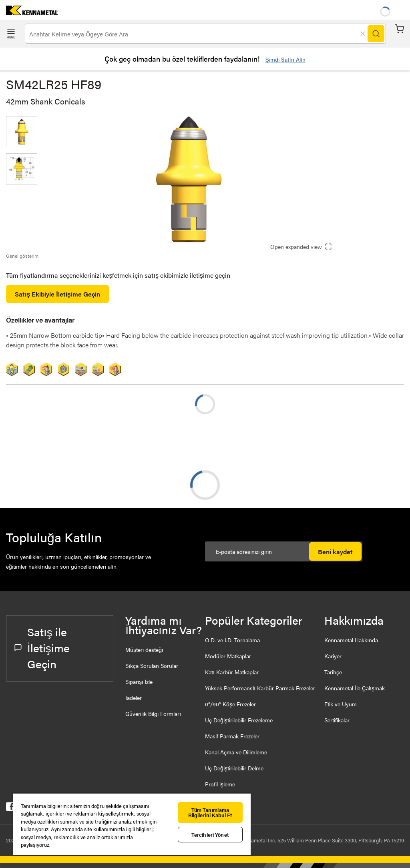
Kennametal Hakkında (351, 640)
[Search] (376, 34)
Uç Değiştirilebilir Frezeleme (239, 720)
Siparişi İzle (139, 682)
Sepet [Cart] (399, 29)
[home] (29, 13)
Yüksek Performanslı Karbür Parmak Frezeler (260, 688)
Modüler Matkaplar (228, 656)
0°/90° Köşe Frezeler (230, 704)
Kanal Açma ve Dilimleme (236, 752)
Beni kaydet (335, 552)
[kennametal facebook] (10, 808)
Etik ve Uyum (341, 704)
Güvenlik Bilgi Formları (153, 714)
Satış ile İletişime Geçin (42, 647)
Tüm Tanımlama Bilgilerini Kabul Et (210, 812)
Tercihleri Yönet (210, 835)
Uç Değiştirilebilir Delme (234, 768)
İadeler (134, 698)
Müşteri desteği (144, 649)
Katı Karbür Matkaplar (232, 672)
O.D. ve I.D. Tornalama (232, 640)
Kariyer (333, 656)
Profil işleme (220, 784)
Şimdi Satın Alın (285, 59)
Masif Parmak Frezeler (232, 736)
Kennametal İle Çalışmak (355, 688)
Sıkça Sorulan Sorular (152, 666)
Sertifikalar (337, 720)
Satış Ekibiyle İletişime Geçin (57, 294)
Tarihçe (333, 672)
